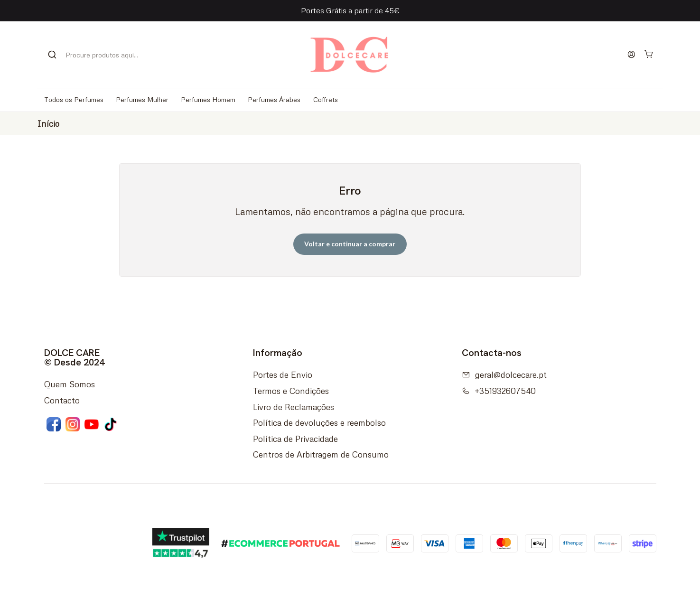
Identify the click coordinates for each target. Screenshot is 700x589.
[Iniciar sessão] (632, 55)
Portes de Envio (283, 374)
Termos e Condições (291, 391)
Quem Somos (70, 384)
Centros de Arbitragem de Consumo (321, 454)
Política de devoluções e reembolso (319, 422)
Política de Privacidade (295, 439)
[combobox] (98, 55)
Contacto (62, 400)
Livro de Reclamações (294, 407)
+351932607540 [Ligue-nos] (499, 391)
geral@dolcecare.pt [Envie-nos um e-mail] (504, 374)
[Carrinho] (649, 55)
